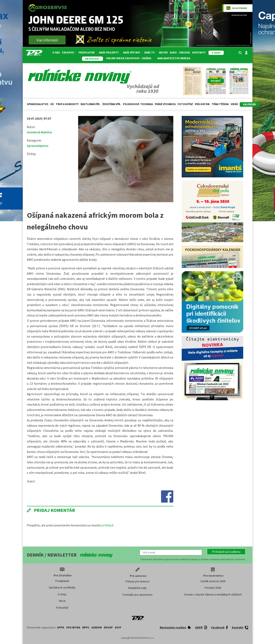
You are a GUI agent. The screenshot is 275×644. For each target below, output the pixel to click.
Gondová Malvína (39, 132)
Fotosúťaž (185, 104)
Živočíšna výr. (112, 104)
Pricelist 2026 (213, 588)
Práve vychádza (165, 104)
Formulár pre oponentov (138, 595)
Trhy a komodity (67, 104)
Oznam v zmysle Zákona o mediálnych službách (213, 594)
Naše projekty (110, 53)
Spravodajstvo (38, 104)
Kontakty (199, 53)
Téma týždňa (220, 104)
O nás (56, 53)
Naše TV (151, 53)
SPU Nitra (73, 627)
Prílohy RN (202, 104)
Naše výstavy (133, 53)
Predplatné (88, 53)
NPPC (86, 627)
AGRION (97, 627)
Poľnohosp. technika (138, 104)
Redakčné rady (137, 588)
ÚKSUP (108, 627)
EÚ (52, 104)
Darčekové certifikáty (62, 587)
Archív (163, 53)
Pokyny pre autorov (138, 581)
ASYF (118, 627)
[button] (226, 552)
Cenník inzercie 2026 (213, 581)
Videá (234, 104)
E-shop (62, 594)
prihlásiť (107, 525)
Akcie (62, 601)
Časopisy (69, 53)
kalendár (249, 104)
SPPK (61, 627)
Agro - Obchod (180, 53)
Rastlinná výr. (90, 104)
